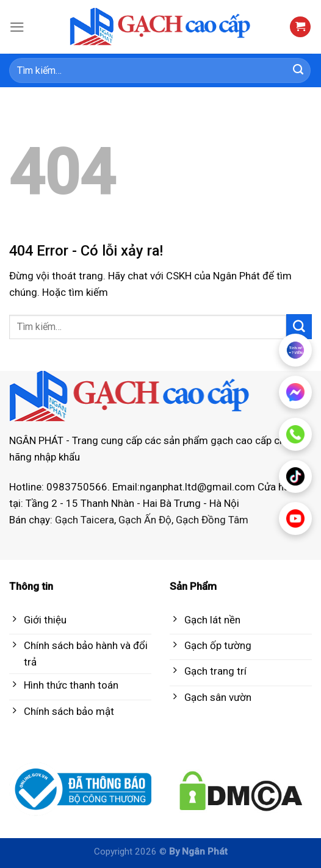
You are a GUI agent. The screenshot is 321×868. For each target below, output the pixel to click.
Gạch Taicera (85, 520)
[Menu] (17, 27)
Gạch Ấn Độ (145, 520)
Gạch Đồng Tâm (212, 520)
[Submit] (298, 71)
